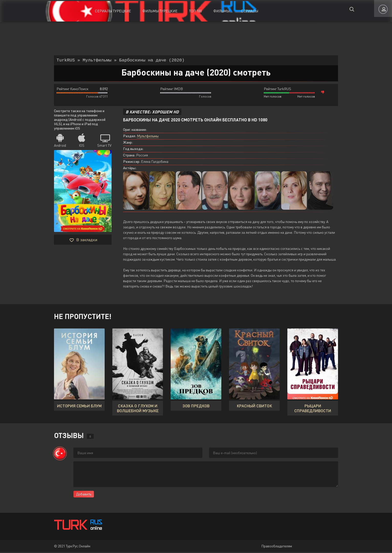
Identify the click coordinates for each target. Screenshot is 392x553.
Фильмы (221, 11)
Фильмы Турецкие (160, 11)
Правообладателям (277, 547)
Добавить (84, 495)
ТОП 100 (195, 11)
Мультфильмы (148, 137)
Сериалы (250, 11)
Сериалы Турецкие (113, 11)
